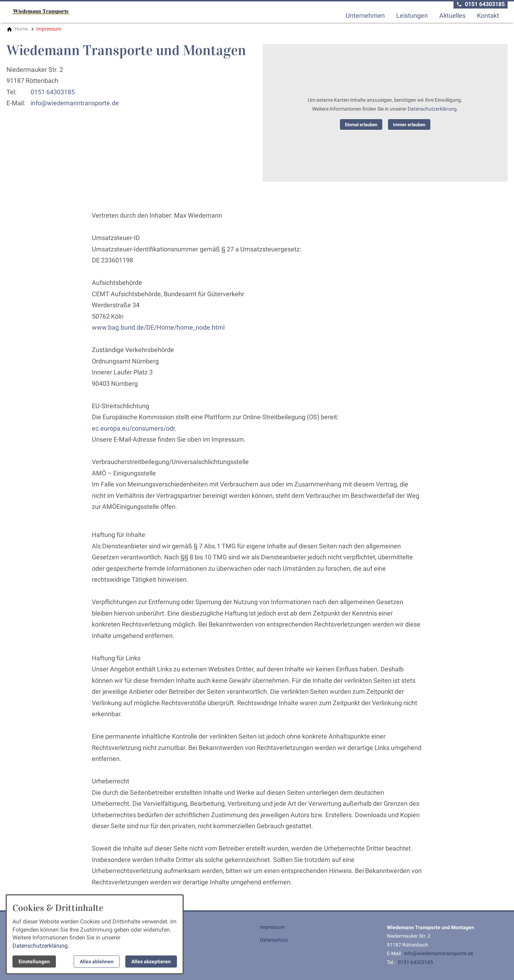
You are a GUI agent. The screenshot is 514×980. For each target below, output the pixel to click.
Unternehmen (365, 15)
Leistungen (412, 15)
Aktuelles (452, 15)
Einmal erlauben (361, 125)
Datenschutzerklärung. (433, 109)
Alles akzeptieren (151, 962)
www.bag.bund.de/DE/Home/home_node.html (158, 327)
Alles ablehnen (97, 962)
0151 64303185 (53, 92)
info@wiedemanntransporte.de (75, 103)
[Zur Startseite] (41, 11)
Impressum (272, 927)
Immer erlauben (409, 125)
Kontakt (488, 15)
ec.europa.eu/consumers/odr (133, 428)
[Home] (21, 29)
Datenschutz (274, 940)
